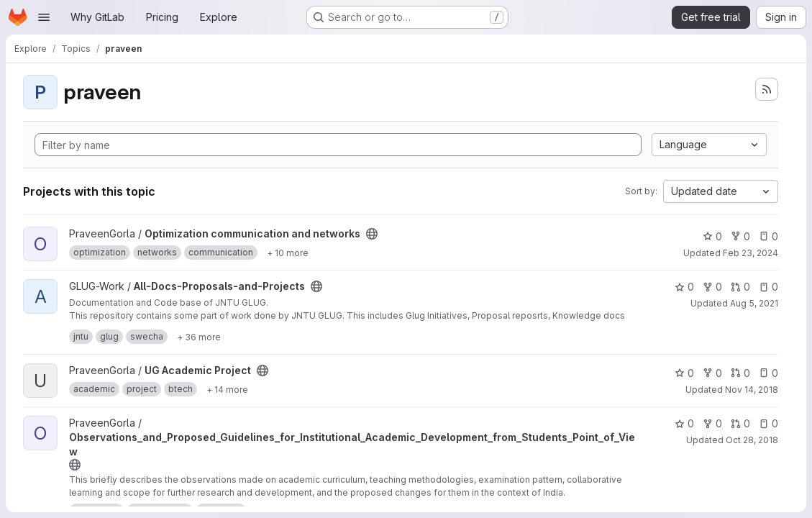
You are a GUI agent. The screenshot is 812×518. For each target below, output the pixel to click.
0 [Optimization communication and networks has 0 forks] (740, 236)
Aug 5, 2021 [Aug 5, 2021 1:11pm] (754, 303)
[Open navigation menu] (44, 17)
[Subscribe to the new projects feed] (767, 89)
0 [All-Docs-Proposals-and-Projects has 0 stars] (684, 287)
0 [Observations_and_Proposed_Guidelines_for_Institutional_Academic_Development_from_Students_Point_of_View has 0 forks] (712, 423)
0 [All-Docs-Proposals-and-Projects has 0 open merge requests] (740, 287)
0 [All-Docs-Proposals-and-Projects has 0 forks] (712, 287)
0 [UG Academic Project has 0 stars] (684, 373)
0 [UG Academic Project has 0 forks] (712, 373)
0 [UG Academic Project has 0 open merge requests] (740, 373)
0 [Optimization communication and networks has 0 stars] (712, 236)
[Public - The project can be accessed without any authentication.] (372, 234)
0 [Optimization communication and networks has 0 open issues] (768, 236)
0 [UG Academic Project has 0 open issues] (768, 373)
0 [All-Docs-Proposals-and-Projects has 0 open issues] (768, 287)
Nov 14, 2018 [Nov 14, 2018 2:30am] (752, 390)
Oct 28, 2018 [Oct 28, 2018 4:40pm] (752, 440)
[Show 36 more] (199, 337)
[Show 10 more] (288, 253)
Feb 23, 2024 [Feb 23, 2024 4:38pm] (751, 253)
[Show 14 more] (227, 389)
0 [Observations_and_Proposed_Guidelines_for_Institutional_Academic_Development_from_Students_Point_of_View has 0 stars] (684, 423)
